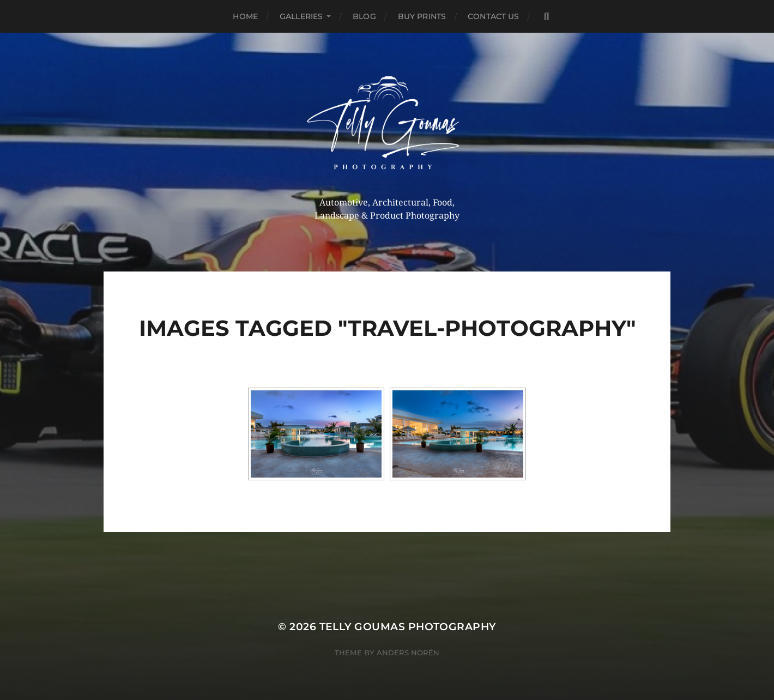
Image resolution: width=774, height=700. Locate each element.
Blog (364, 16)
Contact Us (493, 16)
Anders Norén (408, 653)
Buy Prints (422, 16)
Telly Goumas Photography (408, 627)
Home (245, 16)
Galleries (301, 16)
